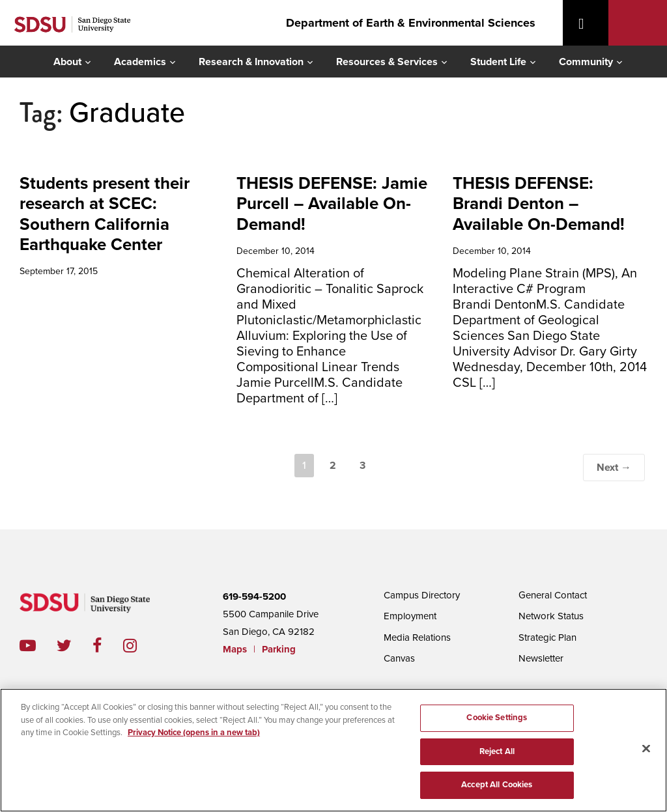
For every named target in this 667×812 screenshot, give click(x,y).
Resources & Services (387, 62)
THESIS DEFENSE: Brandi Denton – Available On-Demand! (539, 203)
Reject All (497, 751)
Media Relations (417, 637)
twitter (75, 646)
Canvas (399, 658)
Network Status (551, 616)
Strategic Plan (547, 637)
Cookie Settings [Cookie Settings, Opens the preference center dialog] (497, 718)
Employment (410, 616)
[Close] (646, 749)
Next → (614, 468)
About (67, 62)
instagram (140, 646)
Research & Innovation (251, 62)
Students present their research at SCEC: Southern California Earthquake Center (105, 214)
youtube (28, 646)
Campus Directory (422, 595)
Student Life (498, 62)
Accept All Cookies (497, 785)
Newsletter (541, 658)
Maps (235, 649)
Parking (279, 649)
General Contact (553, 595)
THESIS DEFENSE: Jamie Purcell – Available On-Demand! (332, 203)
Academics (140, 62)
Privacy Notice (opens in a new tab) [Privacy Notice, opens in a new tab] (194, 733)
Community (586, 62)
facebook (108, 646)
